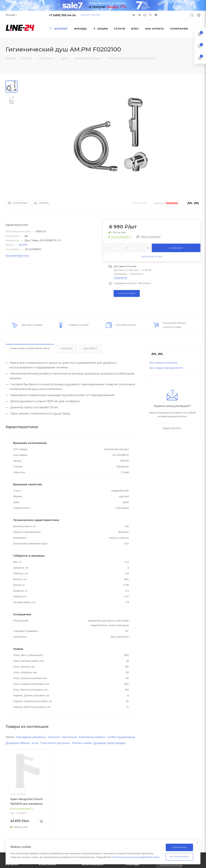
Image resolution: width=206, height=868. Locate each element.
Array (68, 744)
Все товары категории (164, 363)
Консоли (57, 737)
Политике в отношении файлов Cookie (135, 857)
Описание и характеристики (30, 348)
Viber (150, 15)
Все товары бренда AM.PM (166, 368)
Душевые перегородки (22, 750)
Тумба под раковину (21, 744)
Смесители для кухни (89, 744)
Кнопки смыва (117, 744)
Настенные (73, 737)
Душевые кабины (50, 744)
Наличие (67, 348)
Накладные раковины (33, 737)
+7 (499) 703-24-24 (62, 15)
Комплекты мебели (97, 737)
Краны (10, 737)
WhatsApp (156, 15)
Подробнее (120, 278)
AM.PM (23, 245)
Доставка (90, 348)
